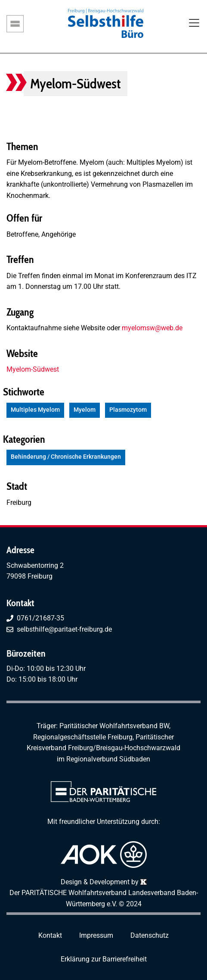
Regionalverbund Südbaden (108, 759)
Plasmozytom (128, 410)
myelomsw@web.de (152, 328)
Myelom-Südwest (33, 369)
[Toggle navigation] (194, 24)
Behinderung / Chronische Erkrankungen (66, 457)
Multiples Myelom (35, 410)
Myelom (85, 410)
